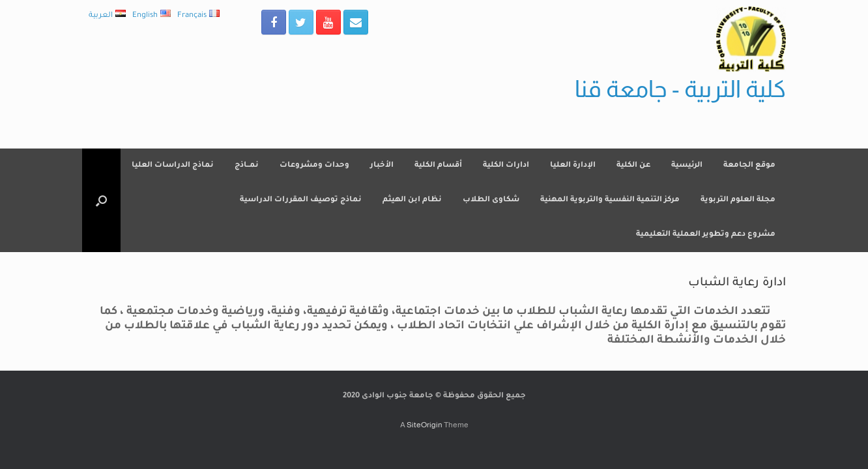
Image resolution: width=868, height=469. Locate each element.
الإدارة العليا (573, 166)
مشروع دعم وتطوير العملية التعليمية (706, 235)
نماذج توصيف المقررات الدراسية (301, 200)
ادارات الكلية (506, 166)
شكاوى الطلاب (491, 200)
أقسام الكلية (438, 166)
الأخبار (382, 166)
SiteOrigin (425, 425)
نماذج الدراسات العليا (173, 166)
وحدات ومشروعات (314, 166)
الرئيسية (687, 166)
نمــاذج (247, 166)
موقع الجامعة (749, 166)
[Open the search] (101, 200)
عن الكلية (633, 166)
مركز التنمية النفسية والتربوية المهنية (610, 200)
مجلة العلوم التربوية (738, 200)
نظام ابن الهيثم (412, 200)
